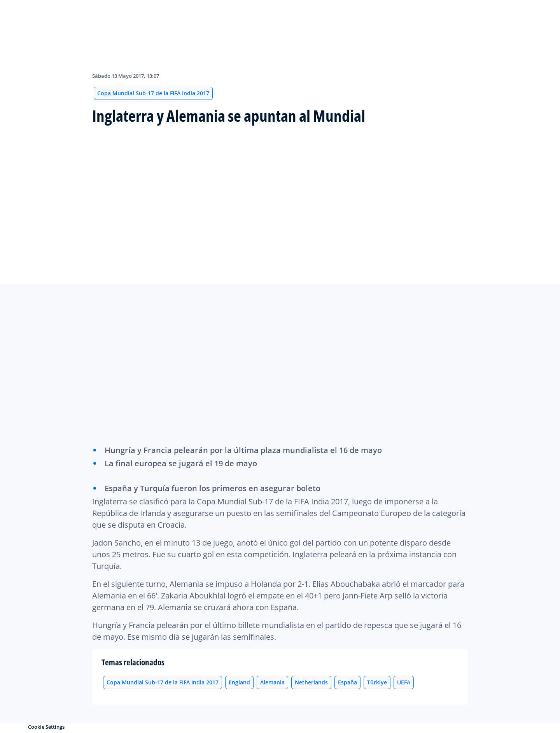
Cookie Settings (46, 727)
